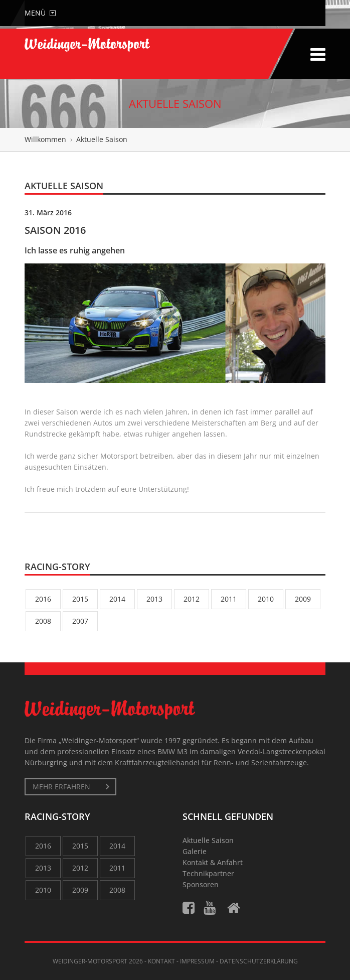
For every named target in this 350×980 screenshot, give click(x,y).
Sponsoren (201, 884)
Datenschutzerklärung (259, 961)
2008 (43, 621)
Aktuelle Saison (208, 840)
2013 (154, 599)
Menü (40, 13)
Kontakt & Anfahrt (213, 862)
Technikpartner (208, 873)
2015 (80, 599)
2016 (43, 599)
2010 (266, 599)
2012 (192, 599)
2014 (117, 599)
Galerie (195, 851)
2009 (303, 599)
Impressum (197, 961)
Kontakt (161, 961)
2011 (229, 599)
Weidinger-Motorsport (90, 961)
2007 (80, 621)
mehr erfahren (61, 787)
